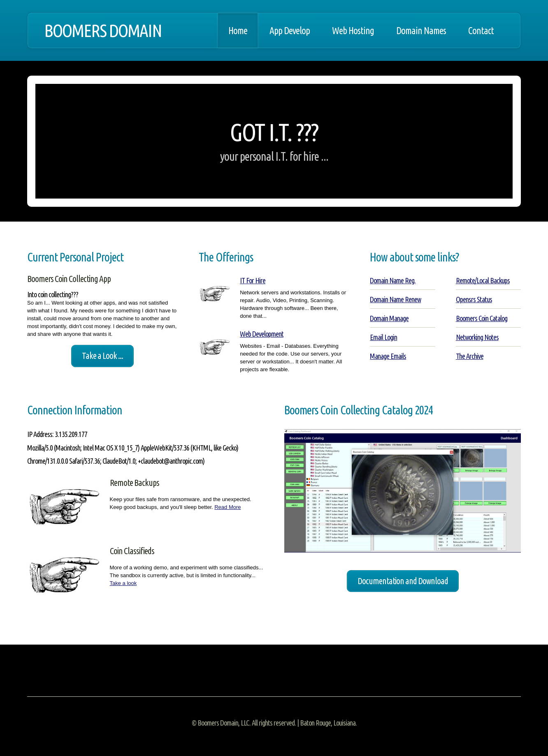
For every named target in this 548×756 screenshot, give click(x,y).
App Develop (290, 30)
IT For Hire (253, 280)
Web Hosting (353, 30)
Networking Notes (477, 337)
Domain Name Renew (395, 299)
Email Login (383, 337)
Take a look (123, 583)
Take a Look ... (102, 356)
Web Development (262, 334)
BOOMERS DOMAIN (103, 30)
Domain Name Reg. (393, 280)
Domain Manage (389, 318)
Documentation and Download (403, 581)
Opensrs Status (474, 299)
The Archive (470, 356)
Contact (481, 30)
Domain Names (421, 30)
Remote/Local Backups (483, 280)
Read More (228, 507)
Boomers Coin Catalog (482, 318)
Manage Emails (388, 356)
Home (238, 30)
